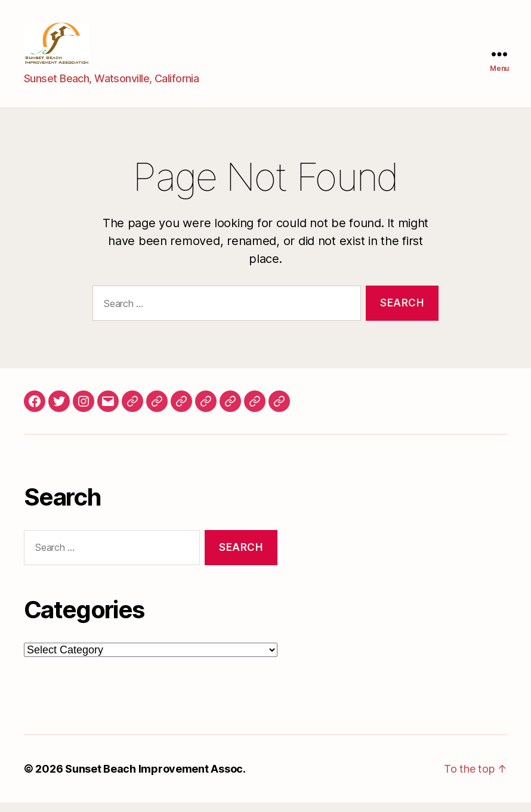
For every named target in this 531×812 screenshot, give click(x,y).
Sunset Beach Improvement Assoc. (155, 778)
